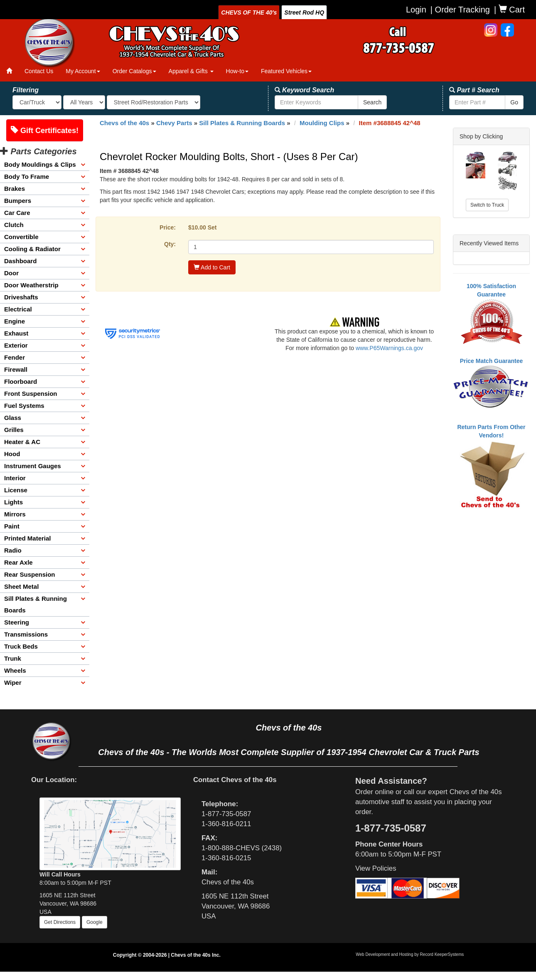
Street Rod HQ (304, 12)
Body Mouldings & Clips (40, 164)
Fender (15, 357)
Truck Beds (21, 646)
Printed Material (28, 538)
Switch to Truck (487, 205)
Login (416, 10)
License (16, 490)
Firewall (16, 369)
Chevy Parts (174, 123)
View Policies (376, 868)
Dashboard (20, 261)
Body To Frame (27, 176)
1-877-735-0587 (226, 814)
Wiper (13, 683)
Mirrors (15, 514)
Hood (12, 454)
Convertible (21, 237)
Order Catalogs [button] (134, 71)
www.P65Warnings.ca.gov (389, 348)
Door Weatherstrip (31, 285)
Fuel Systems (24, 406)
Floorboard (21, 381)
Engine (15, 321)
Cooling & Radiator (32, 249)
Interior (15, 478)
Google (95, 922)
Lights (14, 502)
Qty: (170, 244)
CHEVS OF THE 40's (249, 12)
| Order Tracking (460, 10)
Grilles (14, 430)
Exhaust (16, 333)
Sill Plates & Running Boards (36, 604)
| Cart (509, 9)
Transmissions (26, 634)
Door (11, 273)
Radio (13, 550)
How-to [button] (237, 71)
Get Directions (60, 922)
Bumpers (18, 201)
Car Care (17, 213)
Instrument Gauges (33, 466)
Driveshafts (21, 297)
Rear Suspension (30, 574)
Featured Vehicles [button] (286, 71)
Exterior (16, 345)
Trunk (13, 658)
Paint (12, 526)
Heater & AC (22, 442)
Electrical (18, 309)
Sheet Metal (21, 586)
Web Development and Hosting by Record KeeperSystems (410, 954)
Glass (13, 418)
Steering (17, 622)
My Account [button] (83, 71)
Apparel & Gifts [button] (191, 71)
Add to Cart (212, 267)
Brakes (15, 189)
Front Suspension (31, 394)
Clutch (14, 225)
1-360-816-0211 (226, 824)
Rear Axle (18, 562)
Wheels (15, 670)
